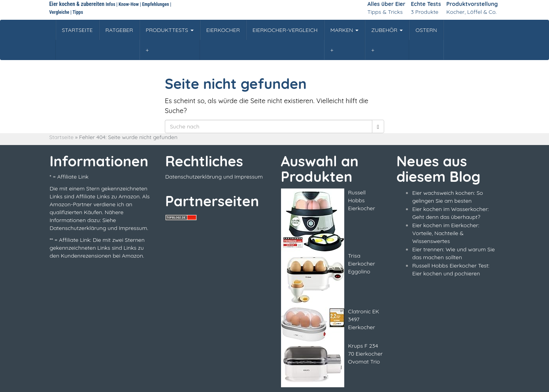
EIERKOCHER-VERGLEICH (285, 30)
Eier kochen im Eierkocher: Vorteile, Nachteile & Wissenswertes (446, 233)
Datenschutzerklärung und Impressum (214, 177)
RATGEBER (119, 30)
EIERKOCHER (223, 30)
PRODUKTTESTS (170, 30)
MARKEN (344, 30)
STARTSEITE (77, 30)
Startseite (62, 137)
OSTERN (426, 30)
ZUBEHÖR (387, 30)
